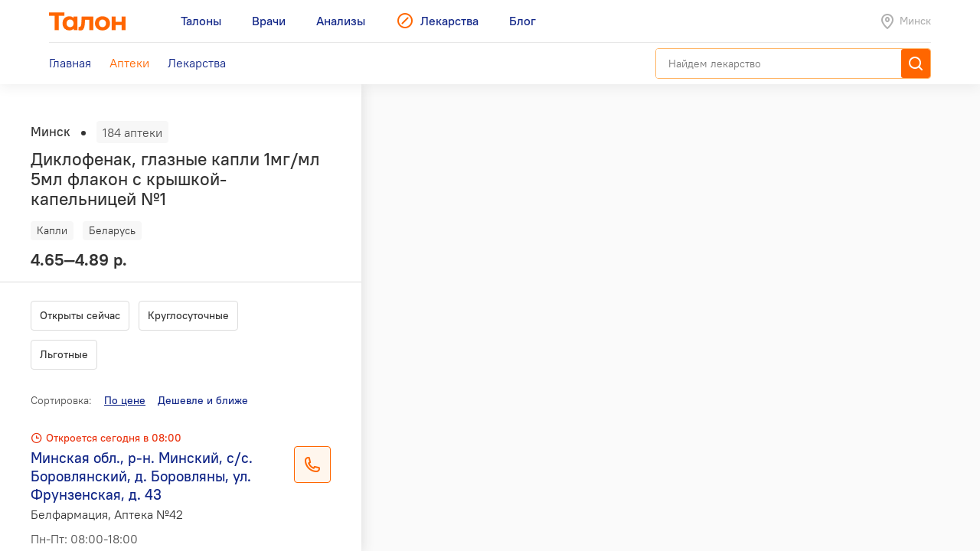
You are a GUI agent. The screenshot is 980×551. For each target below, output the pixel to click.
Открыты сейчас (80, 315)
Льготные (64, 354)
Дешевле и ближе (203, 400)
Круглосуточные (188, 315)
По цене (125, 400)
